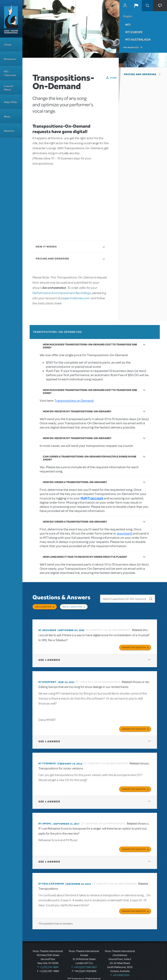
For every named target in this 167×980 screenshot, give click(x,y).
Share (113, 78)
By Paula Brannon (51, 879)
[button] (136, 6)
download (124, 533)
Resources (10, 59)
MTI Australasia (138, 40)
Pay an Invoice (131, 48)
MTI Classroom (10, 74)
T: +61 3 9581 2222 (120, 970)
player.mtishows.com (75, 298)
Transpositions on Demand (74, 401)
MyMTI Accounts (125, 6)
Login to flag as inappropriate (110, 628)
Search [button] (147, 6)
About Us (9, 131)
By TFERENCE (47, 760)
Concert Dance (9, 88)
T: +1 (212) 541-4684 (48, 962)
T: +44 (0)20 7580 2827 (84, 962)
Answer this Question (134, 645)
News (7, 117)
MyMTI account (92, 498)
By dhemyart (48, 679)
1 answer (49, 657)
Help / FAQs (11, 102)
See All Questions (72, 607)
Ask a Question (43, 607)
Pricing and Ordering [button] (140, 74)
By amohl (45, 820)
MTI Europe (134, 32)
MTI (128, 25)
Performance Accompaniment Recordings (62, 293)
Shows (8, 45)
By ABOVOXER (47, 628)
